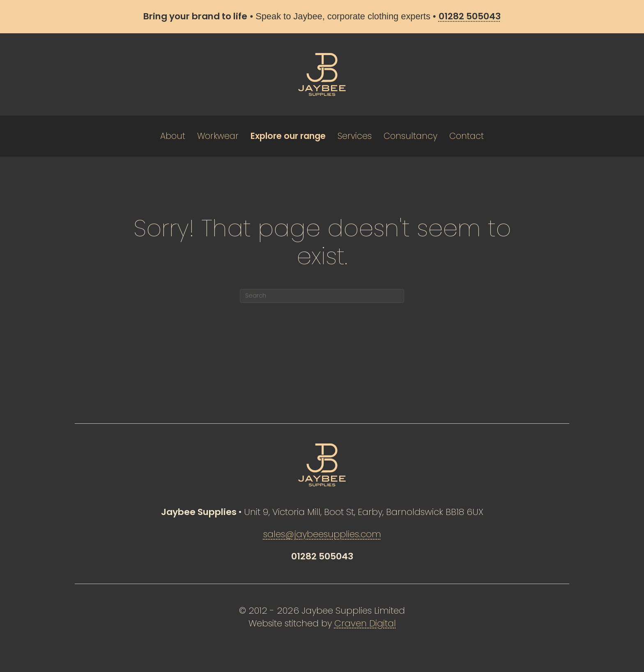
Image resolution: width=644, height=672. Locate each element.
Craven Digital (365, 623)
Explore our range (288, 136)
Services (355, 136)
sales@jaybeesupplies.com (322, 534)
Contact (467, 136)
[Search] (322, 296)
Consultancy (411, 136)
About (173, 136)
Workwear (218, 136)
